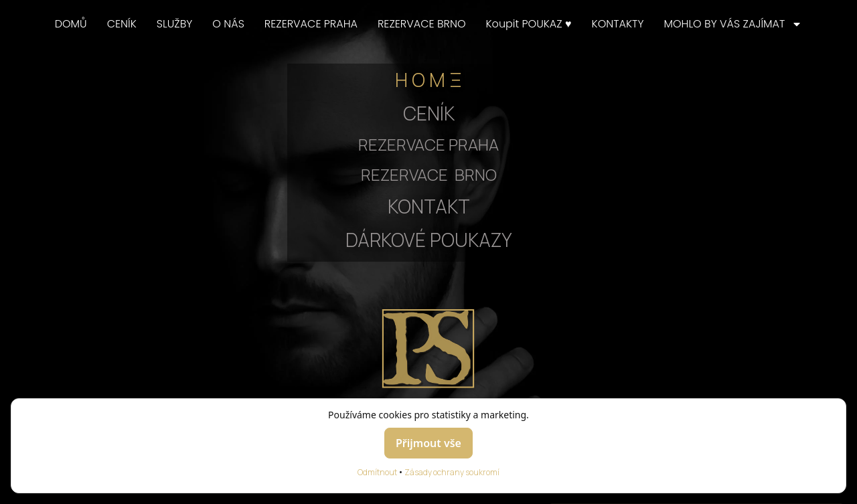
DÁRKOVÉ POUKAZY (428, 240)
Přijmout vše (428, 443)
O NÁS (228, 24)
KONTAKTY (618, 24)
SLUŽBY (174, 24)
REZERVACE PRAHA (311, 24)
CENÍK (122, 24)
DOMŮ (71, 24)
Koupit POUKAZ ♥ (529, 24)
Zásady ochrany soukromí (452, 472)
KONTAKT (429, 206)
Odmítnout (377, 472)
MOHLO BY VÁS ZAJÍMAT (733, 24)
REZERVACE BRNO (422, 24)
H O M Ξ (428, 80)
